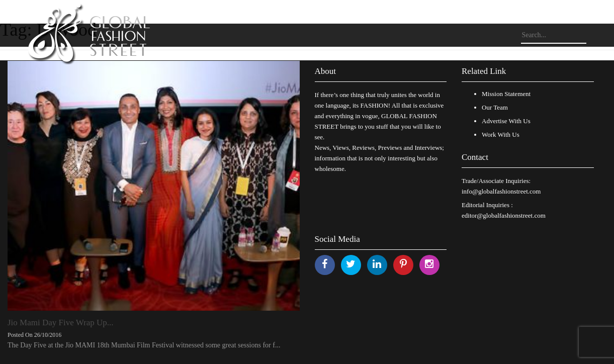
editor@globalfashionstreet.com (504, 215)
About (326, 71)
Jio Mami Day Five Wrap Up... (61, 323)
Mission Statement (506, 94)
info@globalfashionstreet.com (501, 191)
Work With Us (501, 134)
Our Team (495, 107)
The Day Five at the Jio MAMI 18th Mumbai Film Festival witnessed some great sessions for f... (144, 345)
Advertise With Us (506, 121)
